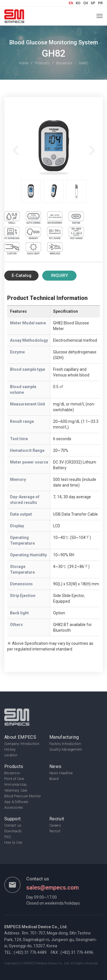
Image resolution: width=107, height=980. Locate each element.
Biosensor (64, 63)
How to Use (13, 843)
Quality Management (66, 750)
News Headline (61, 773)
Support (12, 819)
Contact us (13, 825)
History (10, 750)
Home (24, 63)
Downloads (13, 831)
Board (54, 779)
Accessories (14, 808)
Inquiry (59, 276)
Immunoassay (16, 785)
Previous (16, 147)
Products (42, 63)
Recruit (57, 819)
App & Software (16, 802)
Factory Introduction (65, 744)
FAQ (8, 837)
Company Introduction (22, 744)
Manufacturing (64, 737)
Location (11, 755)
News (55, 766)
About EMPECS (20, 737)
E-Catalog (22, 276)
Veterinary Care (16, 790)
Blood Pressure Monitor (23, 796)
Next (91, 147)
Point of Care (14, 779)
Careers (55, 825)
